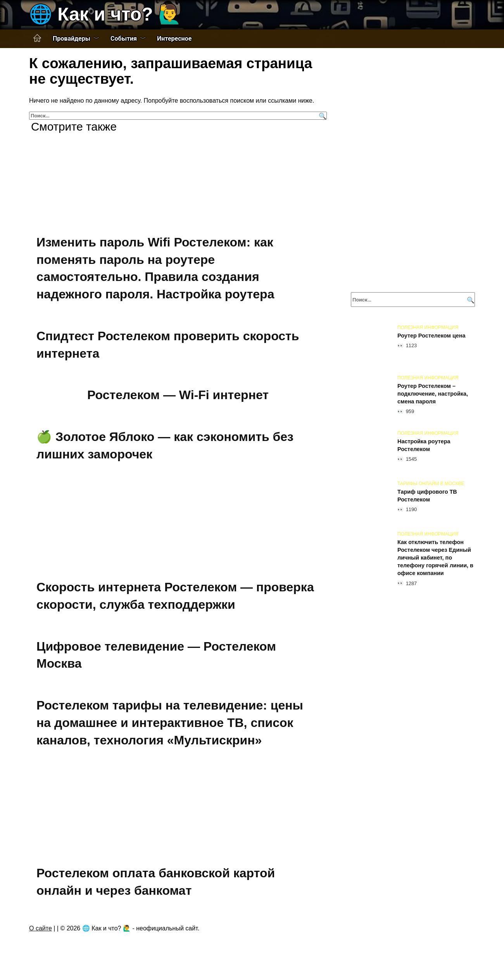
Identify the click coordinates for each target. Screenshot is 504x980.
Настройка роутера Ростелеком (424, 445)
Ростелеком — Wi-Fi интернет (178, 395)
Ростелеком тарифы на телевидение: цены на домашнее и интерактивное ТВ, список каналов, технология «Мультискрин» (170, 723)
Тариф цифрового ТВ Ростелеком (427, 496)
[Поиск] (322, 116)
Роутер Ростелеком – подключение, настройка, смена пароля (433, 394)
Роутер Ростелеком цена (432, 336)
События (124, 39)
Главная (37, 38)
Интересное (174, 39)
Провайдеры (72, 39)
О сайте (41, 928)
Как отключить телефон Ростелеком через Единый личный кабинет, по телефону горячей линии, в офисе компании (435, 558)
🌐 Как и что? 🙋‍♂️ (105, 14)
